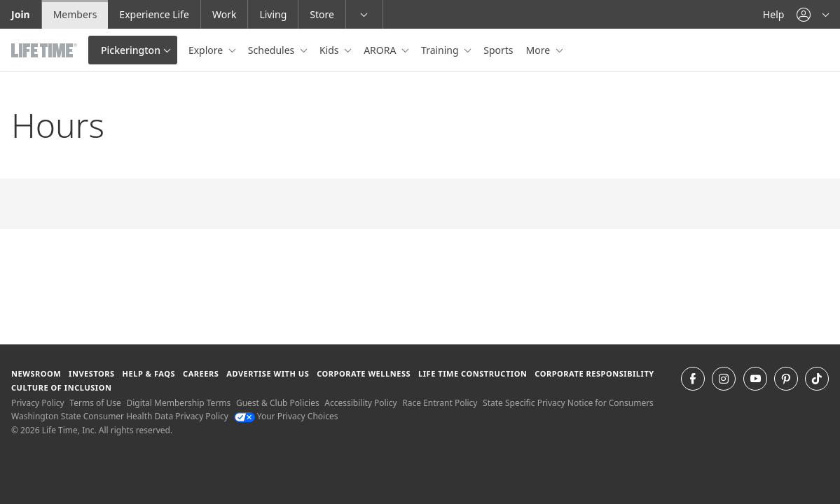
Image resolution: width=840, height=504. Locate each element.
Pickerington (131, 50)
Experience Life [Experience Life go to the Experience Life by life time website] (154, 14)
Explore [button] (207, 50)
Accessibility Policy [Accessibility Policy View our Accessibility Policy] (360, 403)
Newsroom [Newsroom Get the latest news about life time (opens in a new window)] (36, 373)
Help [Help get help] (774, 14)
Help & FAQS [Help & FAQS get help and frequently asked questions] (149, 373)
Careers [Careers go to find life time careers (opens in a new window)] (201, 373)
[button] (813, 14)
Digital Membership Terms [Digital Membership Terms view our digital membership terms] (178, 403)
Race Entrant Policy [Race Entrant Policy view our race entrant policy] (440, 403)
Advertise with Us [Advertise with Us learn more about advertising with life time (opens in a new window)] (268, 373)
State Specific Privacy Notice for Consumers (568, 403)
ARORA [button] (381, 50)
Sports (498, 50)
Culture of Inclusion (61, 387)
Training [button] (441, 50)
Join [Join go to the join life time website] (21, 14)
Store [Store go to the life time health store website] (322, 14)
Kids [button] (330, 50)
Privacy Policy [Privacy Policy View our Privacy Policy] (38, 403)
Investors (92, 373)
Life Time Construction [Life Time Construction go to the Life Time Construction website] (473, 373)
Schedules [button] (273, 50)
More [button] (539, 50)
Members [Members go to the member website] (75, 14)
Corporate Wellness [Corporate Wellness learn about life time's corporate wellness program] (364, 373)
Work (224, 14)
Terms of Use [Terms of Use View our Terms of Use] (95, 403)
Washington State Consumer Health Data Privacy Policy (120, 416)
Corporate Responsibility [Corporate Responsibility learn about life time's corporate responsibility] (594, 373)
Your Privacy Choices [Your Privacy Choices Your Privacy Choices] (286, 416)
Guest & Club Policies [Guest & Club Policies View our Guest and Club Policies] (278, 403)
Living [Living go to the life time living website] (273, 14)
